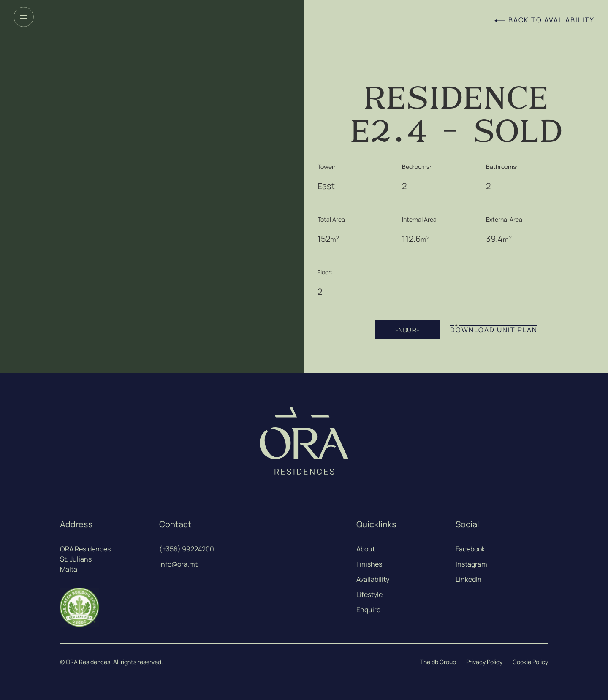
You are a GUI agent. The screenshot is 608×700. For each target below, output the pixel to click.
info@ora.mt (178, 564)
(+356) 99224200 (187, 549)
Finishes (369, 564)
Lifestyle (369, 594)
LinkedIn (469, 579)
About (366, 549)
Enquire (368, 610)
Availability (373, 579)
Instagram (471, 564)
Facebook (470, 549)
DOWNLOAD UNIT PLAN (494, 330)
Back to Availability (551, 20)
